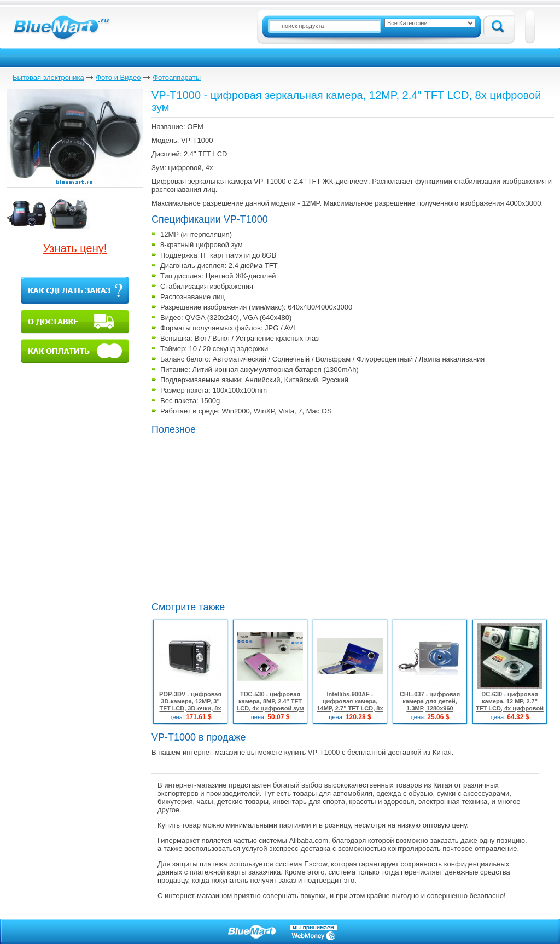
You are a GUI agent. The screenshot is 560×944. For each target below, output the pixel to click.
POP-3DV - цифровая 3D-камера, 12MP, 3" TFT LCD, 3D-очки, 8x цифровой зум (190, 705)
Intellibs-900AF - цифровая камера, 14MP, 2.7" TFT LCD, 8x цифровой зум (350, 705)
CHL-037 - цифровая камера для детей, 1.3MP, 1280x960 (430, 701)
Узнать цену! (75, 248)
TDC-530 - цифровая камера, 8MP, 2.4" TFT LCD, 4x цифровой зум (270, 701)
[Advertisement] (243, 517)
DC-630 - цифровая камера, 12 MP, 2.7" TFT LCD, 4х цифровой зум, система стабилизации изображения (510, 712)
